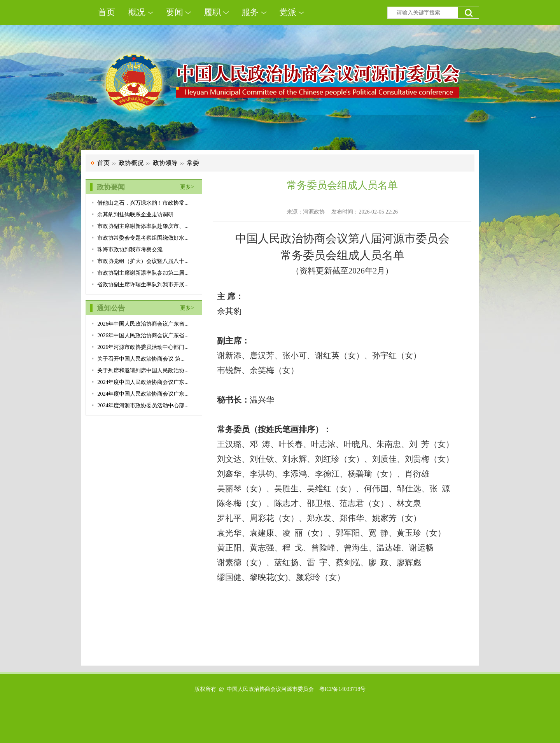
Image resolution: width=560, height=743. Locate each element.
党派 (288, 12)
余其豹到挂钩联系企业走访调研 (135, 215)
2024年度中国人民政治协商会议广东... (143, 382)
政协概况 (131, 163)
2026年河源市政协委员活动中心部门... (143, 347)
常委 (193, 163)
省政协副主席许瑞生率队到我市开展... (143, 285)
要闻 (175, 12)
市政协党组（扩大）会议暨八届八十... (143, 261)
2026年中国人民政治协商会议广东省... (143, 324)
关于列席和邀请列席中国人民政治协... (143, 371)
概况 (137, 12)
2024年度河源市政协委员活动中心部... (143, 406)
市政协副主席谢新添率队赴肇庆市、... (143, 226)
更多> (187, 187)
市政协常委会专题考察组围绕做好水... (143, 238)
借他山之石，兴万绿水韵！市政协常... (143, 203)
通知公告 (111, 308)
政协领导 (165, 163)
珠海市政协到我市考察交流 (130, 250)
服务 (250, 12)
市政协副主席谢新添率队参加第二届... (143, 273)
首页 (107, 12)
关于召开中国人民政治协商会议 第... (141, 359)
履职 (212, 12)
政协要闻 (111, 187)
